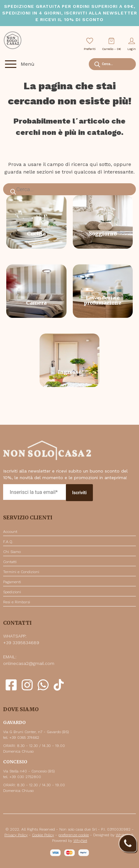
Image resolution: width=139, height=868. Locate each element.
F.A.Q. (8, 542)
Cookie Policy (43, 835)
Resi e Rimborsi (17, 602)
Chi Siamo (12, 552)
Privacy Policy (16, 835)
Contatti (10, 562)
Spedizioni (12, 592)
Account (10, 532)
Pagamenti (12, 582)
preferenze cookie (74, 835)
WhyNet (80, 841)
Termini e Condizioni (21, 572)
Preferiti (90, 44)
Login (132, 44)
